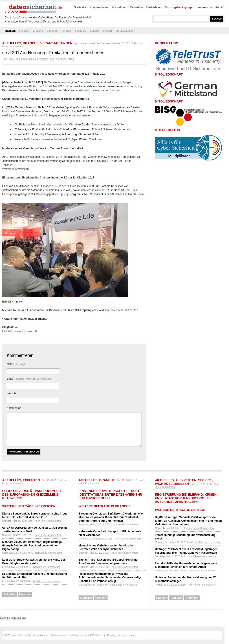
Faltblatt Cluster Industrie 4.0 (19, 331)
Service (94, 31)
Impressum (205, 7)
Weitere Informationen (15, 169)
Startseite (80, 7)
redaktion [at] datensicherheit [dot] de (97, 90)
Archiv (219, 7)
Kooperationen (99, 7)
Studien (107, 31)
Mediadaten (154, 7)
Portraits (66, 31)
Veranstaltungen (125, 31)
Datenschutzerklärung (13, 618)
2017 (11, 59)
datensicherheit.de (26, 59)
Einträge (112, 635)
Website (12, 393)
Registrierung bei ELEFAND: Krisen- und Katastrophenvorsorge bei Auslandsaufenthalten (186, 498)
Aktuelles (24, 31)
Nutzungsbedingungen (179, 7)
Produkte (81, 31)
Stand (71, 59)
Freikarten (43, 59)
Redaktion (136, 7)
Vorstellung (119, 7)
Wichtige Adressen (172, 484)
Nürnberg (61, 59)
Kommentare (129, 635)
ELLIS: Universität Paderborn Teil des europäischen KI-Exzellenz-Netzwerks (32, 495)
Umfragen (192, 598)
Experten (52, 31)
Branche (38, 31)
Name (16, 364)
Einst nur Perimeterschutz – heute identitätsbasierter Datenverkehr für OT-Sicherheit (110, 495)
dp (95, 43)
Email (29, 379)
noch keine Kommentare (48, 521)
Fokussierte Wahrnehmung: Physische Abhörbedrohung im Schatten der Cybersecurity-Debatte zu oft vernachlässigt (110, 577)
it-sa (52, 59)
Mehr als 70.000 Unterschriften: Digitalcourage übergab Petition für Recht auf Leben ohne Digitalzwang (32, 546)
